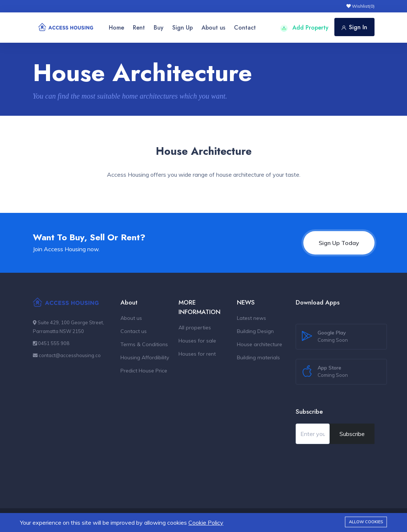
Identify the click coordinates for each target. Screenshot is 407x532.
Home (116, 28)
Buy (159, 28)
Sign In (354, 27)
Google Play (333, 337)
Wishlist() (360, 6)
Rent (139, 28)
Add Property (304, 28)
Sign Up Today (339, 243)
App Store (333, 372)
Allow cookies (366, 522)
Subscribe (352, 434)
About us (213, 28)
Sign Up (183, 28)
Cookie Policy (206, 523)
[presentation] (351, 464)
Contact (245, 28)
